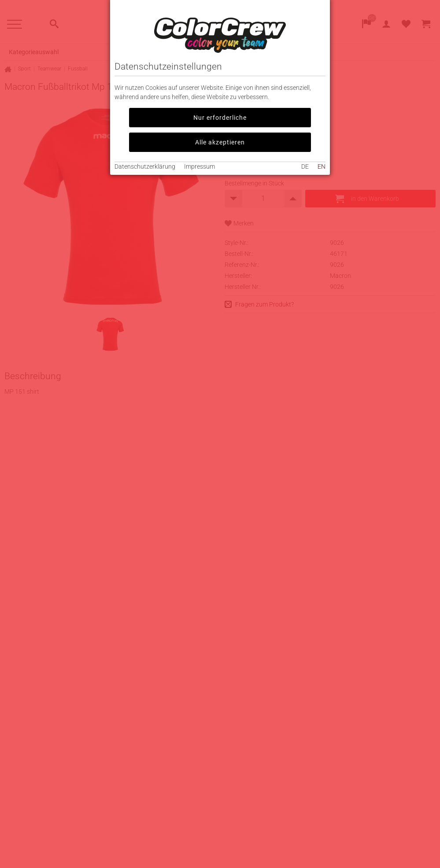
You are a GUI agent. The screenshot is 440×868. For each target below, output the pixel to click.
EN (322, 166)
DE (305, 166)
